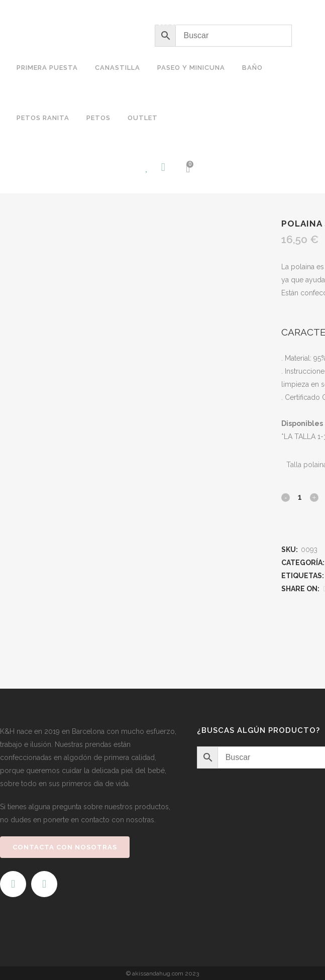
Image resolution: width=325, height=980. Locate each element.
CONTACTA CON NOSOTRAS (65, 847)
